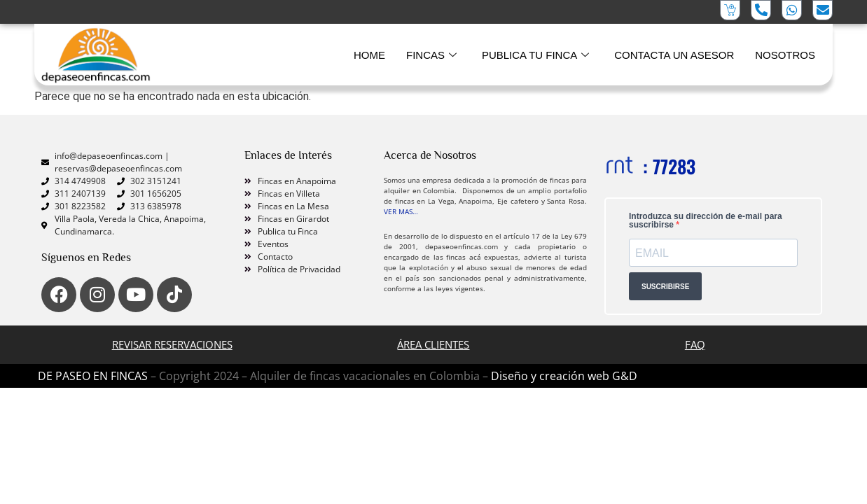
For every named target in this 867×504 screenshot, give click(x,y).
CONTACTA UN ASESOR (674, 55)
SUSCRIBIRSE (665, 287)
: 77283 (669, 166)
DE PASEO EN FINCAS (93, 376)
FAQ (695, 344)
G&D (625, 376)
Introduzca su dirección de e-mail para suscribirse (706, 220)
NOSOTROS (785, 55)
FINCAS (431, 55)
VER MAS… (401, 211)
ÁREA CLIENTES (433, 344)
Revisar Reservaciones (172, 344)
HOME (369, 55)
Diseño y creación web (552, 376)
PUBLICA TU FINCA (535, 55)
